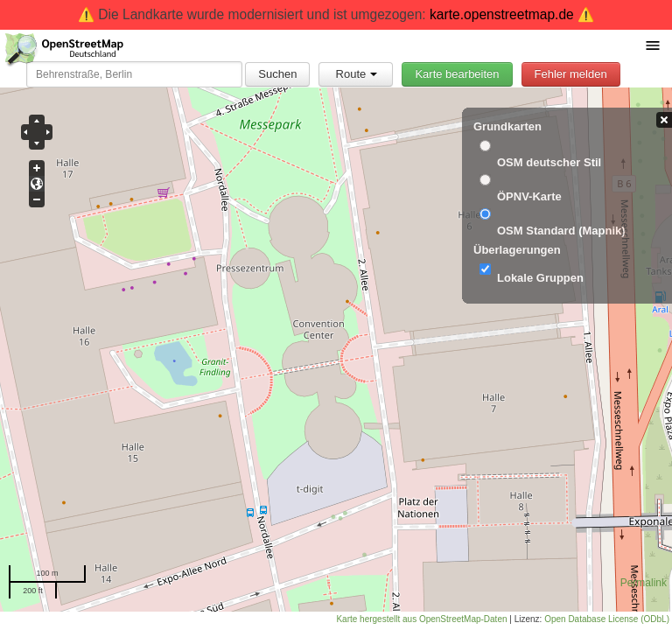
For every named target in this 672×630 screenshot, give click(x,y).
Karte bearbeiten (457, 74)
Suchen (277, 74)
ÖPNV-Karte (529, 196)
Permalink (644, 583)
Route (357, 74)
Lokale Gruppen (540, 278)
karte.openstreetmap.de (502, 14)
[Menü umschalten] (653, 45)
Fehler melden (571, 74)
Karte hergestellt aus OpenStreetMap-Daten (421, 619)
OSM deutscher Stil (549, 162)
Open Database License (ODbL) (607, 619)
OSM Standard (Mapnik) (561, 231)
